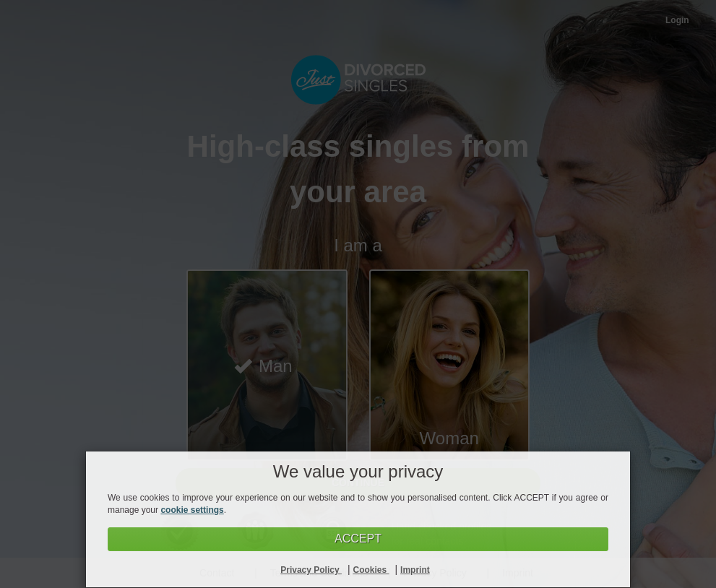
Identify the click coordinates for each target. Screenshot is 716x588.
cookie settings (192, 510)
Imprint (415, 570)
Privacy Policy (311, 570)
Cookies (371, 570)
